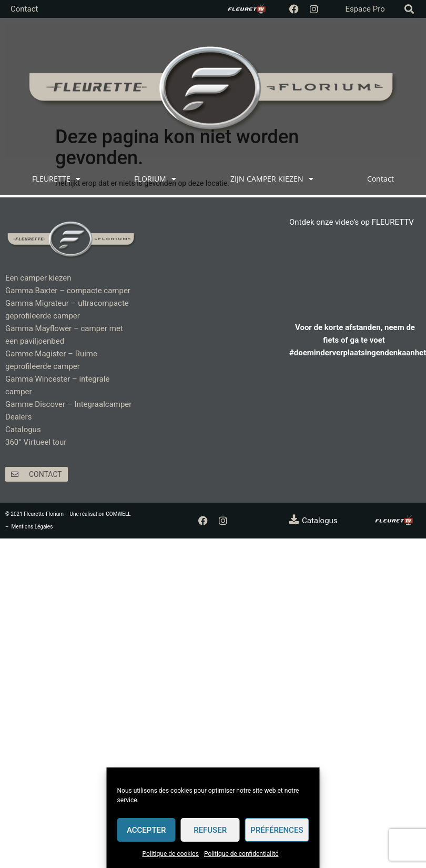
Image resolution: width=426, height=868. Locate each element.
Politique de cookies (171, 854)
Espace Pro (365, 9)
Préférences (277, 830)
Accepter (146, 830)
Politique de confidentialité (241, 854)
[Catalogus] (294, 519)
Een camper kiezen (38, 278)
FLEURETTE (56, 179)
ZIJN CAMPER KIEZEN (272, 179)
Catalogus (23, 430)
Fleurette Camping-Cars (207, 232)
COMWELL (118, 514)
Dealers (18, 417)
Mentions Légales (32, 527)
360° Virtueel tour (36, 442)
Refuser (210, 830)
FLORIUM (155, 179)
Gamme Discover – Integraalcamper (68, 404)
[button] (409, 9)
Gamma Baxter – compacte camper (68, 291)
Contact (24, 9)
